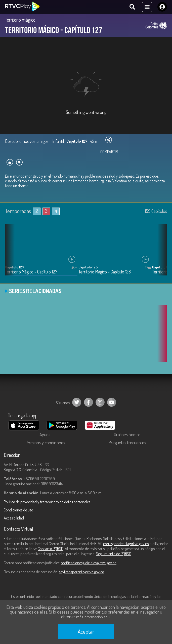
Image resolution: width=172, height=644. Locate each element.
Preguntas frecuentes (127, 442)
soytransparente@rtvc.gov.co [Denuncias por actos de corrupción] (81, 572)
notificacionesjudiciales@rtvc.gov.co (89, 563)
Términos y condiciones (45, 442)
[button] (161, 254)
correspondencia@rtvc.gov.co (126, 544)
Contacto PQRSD (51, 549)
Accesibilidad (14, 518)
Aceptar (86, 631)
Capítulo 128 (88, 267)
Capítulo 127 (15, 267)
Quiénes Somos (127, 434)
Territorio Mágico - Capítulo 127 (31, 272)
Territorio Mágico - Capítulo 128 (105, 272)
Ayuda (45, 434)
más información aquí (93, 617)
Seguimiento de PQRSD (114, 554)
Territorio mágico (20, 20)
